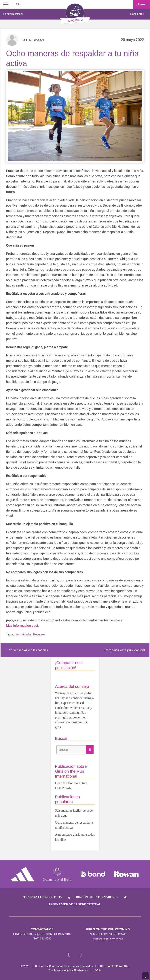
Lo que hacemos (13, 14)
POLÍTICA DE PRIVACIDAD (114, 966)
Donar (142, 4)
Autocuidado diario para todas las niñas (75, 837)
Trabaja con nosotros (42, 897)
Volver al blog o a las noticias (27, 650)
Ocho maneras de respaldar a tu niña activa (74, 825)
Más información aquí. (22, 626)
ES (18, 4)
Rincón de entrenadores (97, 897)
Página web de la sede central (75, 904)
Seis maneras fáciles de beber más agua (74, 813)
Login (97, 971)
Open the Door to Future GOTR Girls (71, 786)
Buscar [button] (71, 749)
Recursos (39, 634)
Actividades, (24, 634)
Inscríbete (137, 14)
